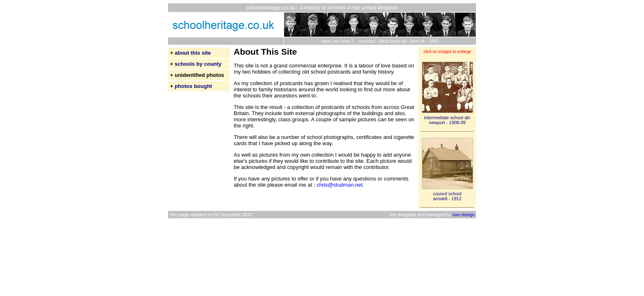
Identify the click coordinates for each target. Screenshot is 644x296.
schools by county (198, 64)
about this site (193, 53)
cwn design (463, 215)
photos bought (193, 86)
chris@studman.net (340, 185)
